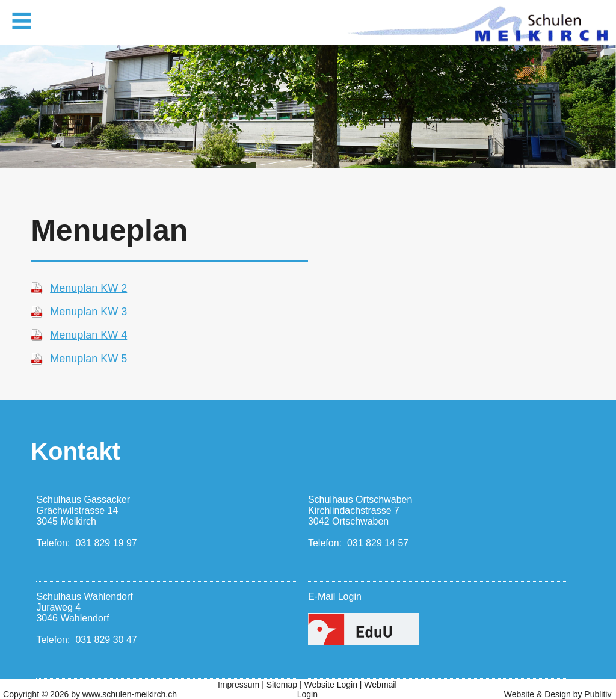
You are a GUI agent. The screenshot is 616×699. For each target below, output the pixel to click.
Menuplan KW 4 (88, 335)
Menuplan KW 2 (88, 288)
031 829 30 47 (106, 640)
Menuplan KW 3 (88, 312)
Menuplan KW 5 (88, 359)
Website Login (330, 685)
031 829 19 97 (106, 543)
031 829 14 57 (378, 543)
